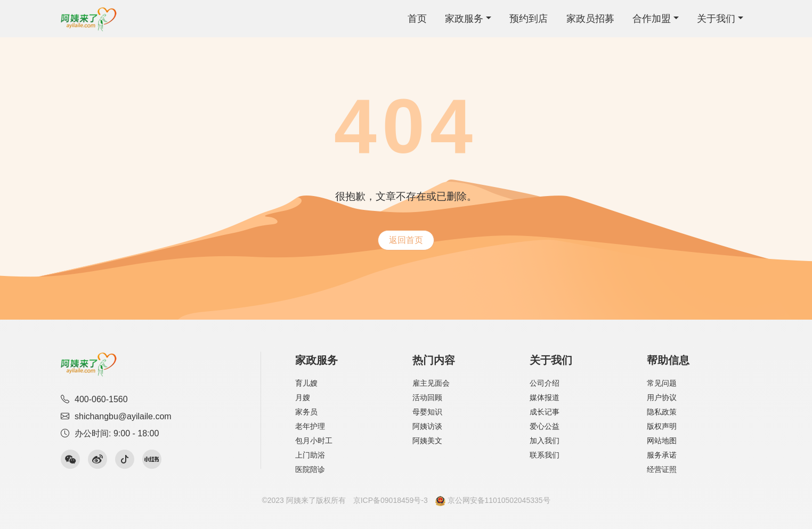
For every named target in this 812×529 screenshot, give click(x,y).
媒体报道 (545, 397)
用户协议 (662, 397)
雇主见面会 (431, 383)
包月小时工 (314, 441)
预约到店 (529, 19)
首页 (417, 19)
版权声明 (662, 426)
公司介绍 (545, 383)
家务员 (306, 412)
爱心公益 (545, 426)
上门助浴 (310, 455)
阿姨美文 (427, 441)
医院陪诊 (310, 469)
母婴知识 (427, 412)
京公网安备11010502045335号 (493, 500)
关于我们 (716, 19)
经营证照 (662, 469)
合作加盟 (652, 19)
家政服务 (464, 19)
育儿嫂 (306, 383)
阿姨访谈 (427, 426)
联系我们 (545, 455)
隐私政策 (662, 412)
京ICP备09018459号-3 (391, 500)
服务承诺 (662, 455)
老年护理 (310, 426)
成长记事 (545, 412)
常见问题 (662, 383)
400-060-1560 (94, 399)
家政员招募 (590, 19)
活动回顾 (427, 397)
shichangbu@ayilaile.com (116, 416)
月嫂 (303, 397)
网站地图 (662, 441)
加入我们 (545, 441)
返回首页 (406, 240)
